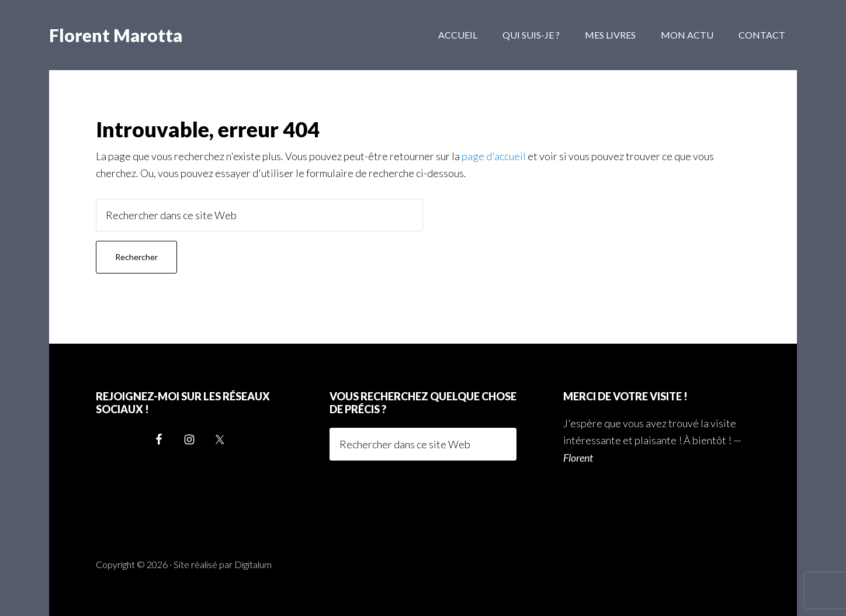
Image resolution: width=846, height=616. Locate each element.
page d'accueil (494, 156)
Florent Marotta (116, 35)
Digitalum (253, 564)
